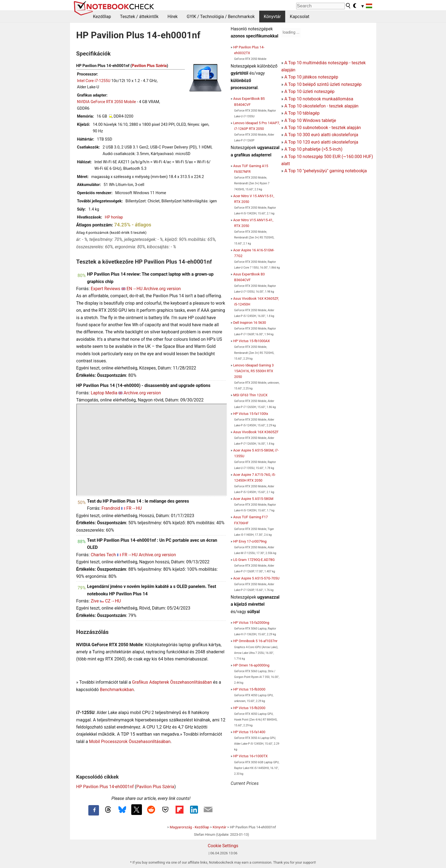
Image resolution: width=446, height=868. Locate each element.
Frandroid (111, 508)
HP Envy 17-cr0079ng (250, 541)
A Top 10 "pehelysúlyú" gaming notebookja (326, 171)
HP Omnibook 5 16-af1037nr (255, 641)
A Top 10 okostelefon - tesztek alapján (321, 106)
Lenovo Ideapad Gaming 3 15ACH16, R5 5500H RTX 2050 (253, 371)
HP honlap (114, 217)
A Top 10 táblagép (302, 113)
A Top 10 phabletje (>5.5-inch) (313, 149)
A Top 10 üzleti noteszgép (309, 91)
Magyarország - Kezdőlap (190, 827)
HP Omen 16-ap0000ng (251, 665)
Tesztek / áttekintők (139, 17)
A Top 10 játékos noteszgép (311, 77)
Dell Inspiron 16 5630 (250, 323)
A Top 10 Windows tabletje (310, 120)
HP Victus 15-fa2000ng (251, 623)
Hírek (172, 17)
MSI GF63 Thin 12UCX (250, 395)
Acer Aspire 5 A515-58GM (253, 499)
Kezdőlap (102, 17)
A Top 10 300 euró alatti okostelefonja (321, 135)
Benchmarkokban (117, 690)
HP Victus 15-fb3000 (249, 689)
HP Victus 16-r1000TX (250, 756)
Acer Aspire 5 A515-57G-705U (256, 578)
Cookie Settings (223, 846)
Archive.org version (162, 289)
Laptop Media (104, 393)
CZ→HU (113, 601)
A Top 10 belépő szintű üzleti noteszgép (323, 84)
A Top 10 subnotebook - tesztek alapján (323, 128)
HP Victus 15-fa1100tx (251, 414)
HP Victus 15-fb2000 (249, 708)
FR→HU (134, 508)
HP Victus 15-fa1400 (249, 732)
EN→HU (135, 289)
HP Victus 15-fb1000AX (252, 341)
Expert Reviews (106, 289)
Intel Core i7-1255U (94, 81)
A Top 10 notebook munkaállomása (319, 99)
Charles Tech (103, 555)
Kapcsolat (300, 17)
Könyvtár (272, 17)
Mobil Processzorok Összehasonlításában (130, 742)
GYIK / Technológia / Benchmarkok (221, 17)
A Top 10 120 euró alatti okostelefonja (321, 142)
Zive (95, 601)
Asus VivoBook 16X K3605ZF (256, 432)
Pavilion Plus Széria (149, 66)
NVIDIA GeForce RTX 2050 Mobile (107, 102)
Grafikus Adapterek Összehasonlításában (172, 682)
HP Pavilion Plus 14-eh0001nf (105, 787)
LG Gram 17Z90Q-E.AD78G (254, 560)
